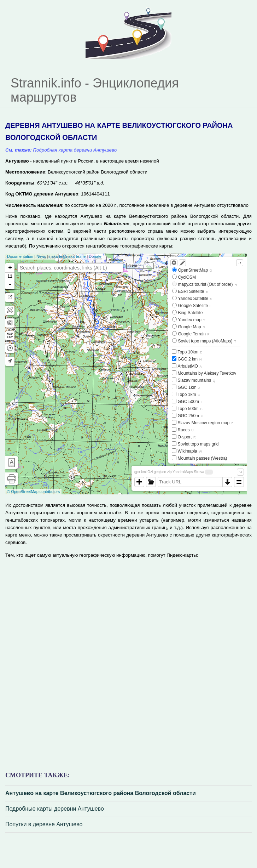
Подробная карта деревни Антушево (75, 150)
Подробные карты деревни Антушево (55, 809)
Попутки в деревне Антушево (44, 824)
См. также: (19, 150)
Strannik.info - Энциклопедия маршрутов (95, 90)
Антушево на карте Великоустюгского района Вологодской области (101, 793)
